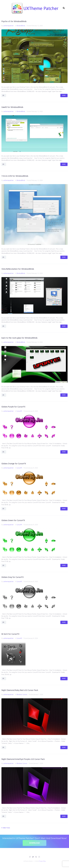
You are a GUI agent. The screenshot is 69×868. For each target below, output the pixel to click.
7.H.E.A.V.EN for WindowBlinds (15, 176)
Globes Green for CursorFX (13, 521)
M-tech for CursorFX (10, 634)
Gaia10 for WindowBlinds (12, 107)
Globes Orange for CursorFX (14, 464)
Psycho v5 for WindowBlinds (14, 21)
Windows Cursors (22, 694)
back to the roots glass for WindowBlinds (19, 338)
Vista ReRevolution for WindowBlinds (18, 269)
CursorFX (19, 411)
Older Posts (6, 828)
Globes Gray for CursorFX (13, 577)
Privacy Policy (42, 861)
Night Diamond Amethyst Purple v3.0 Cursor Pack (23, 759)
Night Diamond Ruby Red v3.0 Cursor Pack (20, 690)
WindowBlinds (21, 26)
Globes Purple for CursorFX (13, 407)
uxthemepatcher (8, 26)
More (64, 95)
